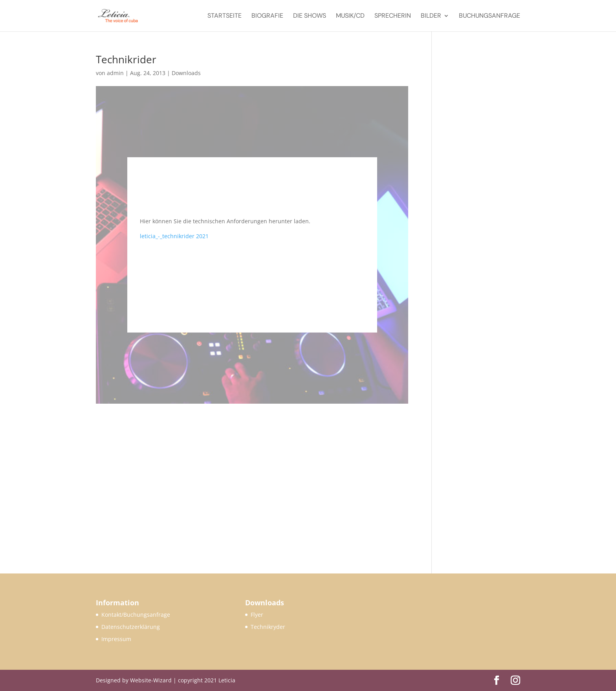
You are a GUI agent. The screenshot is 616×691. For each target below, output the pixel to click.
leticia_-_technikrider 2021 (174, 236)
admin (115, 73)
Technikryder (268, 627)
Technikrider (126, 59)
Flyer (257, 615)
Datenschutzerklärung (131, 627)
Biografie (267, 16)
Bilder (431, 16)
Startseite (225, 16)
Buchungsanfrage (489, 16)
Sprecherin (393, 16)
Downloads (186, 73)
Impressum (116, 639)
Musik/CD (350, 16)
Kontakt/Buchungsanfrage (136, 615)
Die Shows (310, 16)
